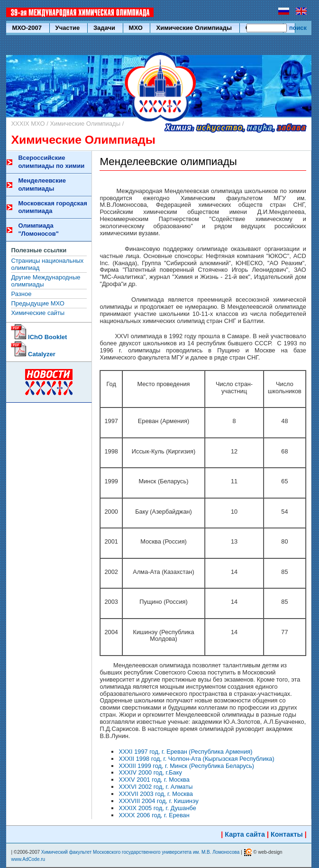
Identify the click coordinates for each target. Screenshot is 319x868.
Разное (21, 294)
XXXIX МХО (28, 124)
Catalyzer (33, 354)
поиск (298, 28)
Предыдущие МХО (38, 303)
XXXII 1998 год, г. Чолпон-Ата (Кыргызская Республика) (196, 759)
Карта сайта (245, 834)
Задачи (105, 28)
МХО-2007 (27, 28)
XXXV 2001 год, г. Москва (154, 780)
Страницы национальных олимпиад (47, 264)
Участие (68, 28)
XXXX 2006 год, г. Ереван (154, 815)
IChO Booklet (39, 337)
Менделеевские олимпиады (42, 185)
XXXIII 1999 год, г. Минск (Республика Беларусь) (186, 766)
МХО (137, 28)
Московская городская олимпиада (52, 207)
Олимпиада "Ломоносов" (38, 230)
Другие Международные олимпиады (46, 281)
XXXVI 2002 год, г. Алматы (155, 787)
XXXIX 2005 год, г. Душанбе (157, 808)
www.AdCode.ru (28, 859)
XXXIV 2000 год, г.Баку (150, 772)
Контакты (287, 834)
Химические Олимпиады (195, 28)
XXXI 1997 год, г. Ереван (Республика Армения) (185, 752)
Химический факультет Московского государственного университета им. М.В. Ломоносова (141, 852)
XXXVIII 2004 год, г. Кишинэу (158, 801)
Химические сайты (38, 313)
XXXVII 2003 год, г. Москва (156, 794)
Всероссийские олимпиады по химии (51, 162)
